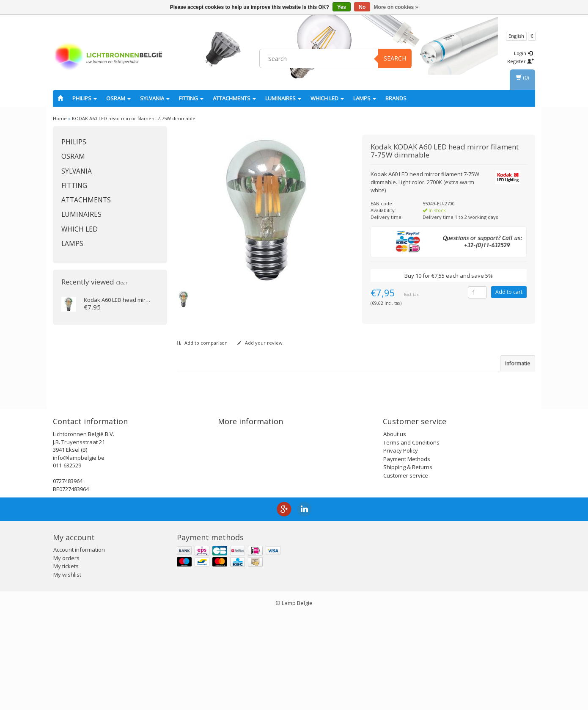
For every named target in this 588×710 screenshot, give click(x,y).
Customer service (406, 570)
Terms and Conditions (411, 537)
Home (60, 118)
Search (395, 58)
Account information (79, 645)
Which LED (327, 98)
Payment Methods (407, 554)
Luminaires (283, 98)
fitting (191, 98)
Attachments (234, 98)
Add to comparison (202, 343)
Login (523, 53)
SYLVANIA (155, 98)
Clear (122, 283)
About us (395, 529)
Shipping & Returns (408, 562)
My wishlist (67, 669)
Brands (396, 98)
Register (521, 61)
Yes (342, 7)
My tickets (66, 661)
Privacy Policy (401, 545)
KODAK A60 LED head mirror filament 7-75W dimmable (134, 118)
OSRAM (118, 98)
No (362, 7)
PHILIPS (85, 98)
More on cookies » (396, 7)
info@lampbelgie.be (79, 553)
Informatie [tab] (518, 363)
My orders (66, 653)
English (516, 36)
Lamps (365, 98)
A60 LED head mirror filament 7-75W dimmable (151, 300)
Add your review (260, 343)
